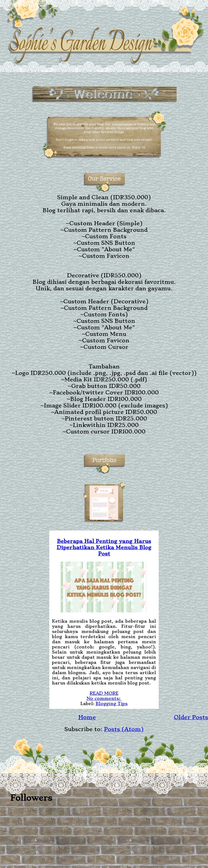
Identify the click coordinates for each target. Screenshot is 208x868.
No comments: (104, 698)
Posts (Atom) (124, 729)
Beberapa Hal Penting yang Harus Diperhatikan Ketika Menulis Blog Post (104, 547)
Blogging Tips (112, 704)
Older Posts (191, 717)
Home (87, 717)
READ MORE (104, 693)
